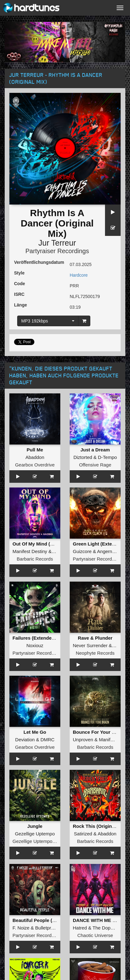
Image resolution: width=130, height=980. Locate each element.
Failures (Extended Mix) (39, 638)
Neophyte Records (95, 653)
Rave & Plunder (95, 638)
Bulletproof (47, 928)
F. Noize (21, 928)
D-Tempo (107, 457)
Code (20, 284)
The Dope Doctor (110, 928)
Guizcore (82, 551)
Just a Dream (95, 450)
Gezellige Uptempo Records (42, 841)
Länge (20, 305)
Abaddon (35, 457)
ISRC (19, 294)
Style (19, 273)
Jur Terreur (57, 243)
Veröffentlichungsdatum (39, 262)
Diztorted (83, 457)
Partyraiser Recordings (57, 251)
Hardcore (79, 275)
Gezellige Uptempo (35, 834)
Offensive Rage (95, 465)
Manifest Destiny (30, 551)
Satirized (83, 834)
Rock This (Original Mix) (100, 826)
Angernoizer (110, 551)
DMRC (47, 740)
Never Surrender (90, 645)
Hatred (80, 928)
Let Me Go (35, 732)
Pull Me (35, 450)
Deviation (25, 740)
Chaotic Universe (95, 935)
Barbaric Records (35, 559)
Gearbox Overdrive (35, 465)
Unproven (83, 740)
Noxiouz (35, 645)
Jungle (35, 826)
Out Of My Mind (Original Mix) (45, 544)
